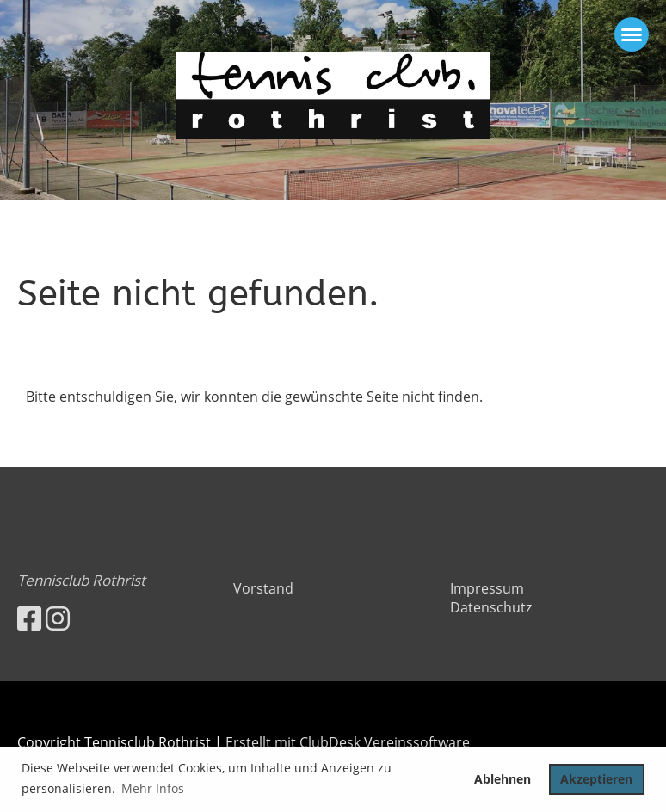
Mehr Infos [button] (153, 788)
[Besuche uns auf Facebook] (29, 618)
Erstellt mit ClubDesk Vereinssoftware (348, 742)
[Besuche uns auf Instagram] (58, 618)
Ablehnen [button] (503, 779)
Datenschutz (491, 607)
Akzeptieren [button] (596, 779)
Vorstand (263, 588)
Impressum (487, 588)
